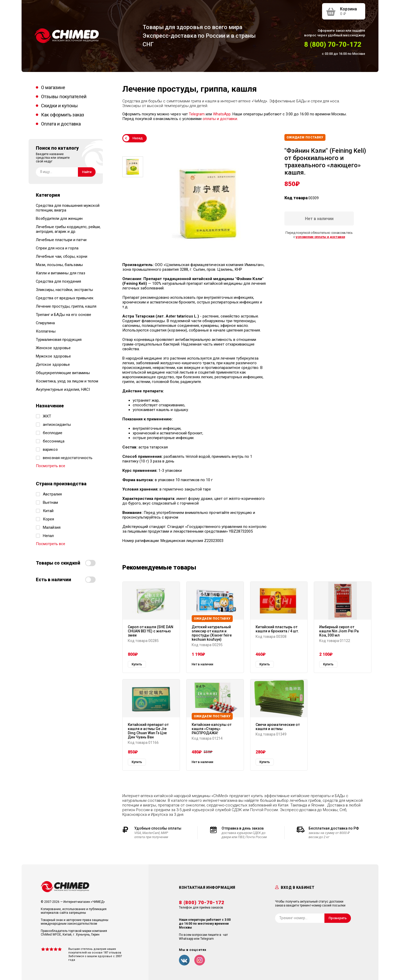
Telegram (197, 114)
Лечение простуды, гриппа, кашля (66, 306)
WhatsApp (222, 114)
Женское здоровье (53, 348)
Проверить (338, 918)
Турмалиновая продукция (59, 340)
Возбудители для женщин (59, 218)
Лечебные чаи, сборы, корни (62, 256)
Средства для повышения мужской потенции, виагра (68, 208)
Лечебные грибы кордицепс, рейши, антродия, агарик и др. (68, 229)
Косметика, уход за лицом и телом (67, 381)
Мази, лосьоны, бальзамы (59, 265)
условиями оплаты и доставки (320, 237)
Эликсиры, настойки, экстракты (64, 290)
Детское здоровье (53, 365)
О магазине (53, 87)
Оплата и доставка (61, 124)
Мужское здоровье (53, 356)
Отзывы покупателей (64, 97)
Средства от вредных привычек (65, 298)
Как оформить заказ (63, 115)
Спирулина (45, 323)
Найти (87, 172)
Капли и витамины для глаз (61, 273)
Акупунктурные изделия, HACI (63, 389)
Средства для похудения (58, 281)
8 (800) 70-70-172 (333, 44)
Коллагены (46, 331)
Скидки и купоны (59, 106)
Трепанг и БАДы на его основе (64, 315)
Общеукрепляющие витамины (63, 373)
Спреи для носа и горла (57, 248)
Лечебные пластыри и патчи (61, 240)
